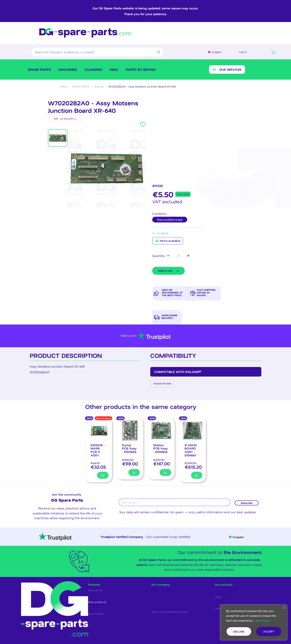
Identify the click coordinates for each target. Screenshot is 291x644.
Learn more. (262, 620)
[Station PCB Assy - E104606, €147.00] (161, 454)
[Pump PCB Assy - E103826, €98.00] (130, 454)
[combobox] (90, 53)
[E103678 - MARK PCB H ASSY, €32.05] (99, 456)
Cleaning (93, 73)
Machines (68, 73)
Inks (114, 73)
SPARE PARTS (39, 73)
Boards (99, 90)
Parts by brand (141, 73)
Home (63, 90)
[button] (273, 53)
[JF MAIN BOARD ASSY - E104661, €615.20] (193, 456)
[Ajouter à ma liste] (92, 481)
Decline (239, 631)
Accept (269, 631)
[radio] (170, 224)
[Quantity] (179, 261)
